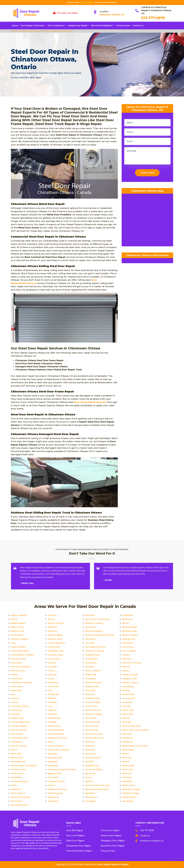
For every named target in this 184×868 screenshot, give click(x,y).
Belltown (53, 627)
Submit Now (147, 173)
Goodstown (17, 678)
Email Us (145, 836)
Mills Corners (55, 726)
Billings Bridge (130, 627)
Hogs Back (17, 690)
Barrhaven (127, 619)
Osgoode (127, 734)
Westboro (90, 793)
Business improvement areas (100, 635)
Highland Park (92, 686)
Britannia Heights (94, 631)
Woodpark (91, 801)
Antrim (14, 619)
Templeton (17, 777)
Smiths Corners (19, 769)
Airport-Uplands (19, 615)
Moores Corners (19, 730)
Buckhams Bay (130, 631)
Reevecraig (128, 750)
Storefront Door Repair (113, 846)
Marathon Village (94, 714)
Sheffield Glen (92, 765)
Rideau (126, 754)
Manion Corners (93, 710)
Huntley (126, 690)
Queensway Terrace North (136, 746)
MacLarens (17, 710)
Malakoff (53, 710)
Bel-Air (126, 623)
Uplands (89, 781)
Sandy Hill (53, 765)
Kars (13, 694)
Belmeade (90, 627)
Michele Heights (19, 726)
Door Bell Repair (75, 830)
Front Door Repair (110, 830)
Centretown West (20, 651)
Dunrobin (53, 667)
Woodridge (128, 801)
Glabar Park (91, 675)
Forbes (126, 671)
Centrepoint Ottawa (96, 647)
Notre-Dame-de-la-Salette (136, 730)
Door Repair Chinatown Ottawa (29, 31)
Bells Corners (18, 627)
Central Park (54, 647)
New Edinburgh (56, 730)
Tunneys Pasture (57, 781)
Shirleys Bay (128, 765)
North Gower (92, 730)
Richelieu (53, 754)
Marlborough (18, 718)
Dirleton (52, 663)
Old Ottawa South (94, 734)
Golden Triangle (130, 675)
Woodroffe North (20, 805)
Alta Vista (90, 615)
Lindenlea (127, 702)
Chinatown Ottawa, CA (112, 15)
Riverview (127, 758)
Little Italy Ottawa (20, 706)
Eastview (90, 667)
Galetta (15, 675)
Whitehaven (91, 797)
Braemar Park (18, 631)
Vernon (52, 785)
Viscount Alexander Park (98, 785)
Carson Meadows (57, 643)
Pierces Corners (19, 746)
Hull (50, 690)
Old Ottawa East (57, 734)
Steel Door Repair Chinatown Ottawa (58, 31)
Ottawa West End (94, 738)
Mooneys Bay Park (132, 726)
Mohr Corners (92, 726)
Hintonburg (128, 686)
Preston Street (56, 746)
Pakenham (17, 742)
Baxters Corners (56, 623)
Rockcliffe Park (19, 762)
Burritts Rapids (56, 635)
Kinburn (52, 698)
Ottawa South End (57, 738)
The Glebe (53, 777)
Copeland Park (93, 655)
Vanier (14, 785)
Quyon (14, 750)
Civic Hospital (129, 651)
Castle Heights (19, 647)
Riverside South (93, 758)
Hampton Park (130, 678)
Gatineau (53, 675)
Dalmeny (127, 659)
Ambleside (128, 615)
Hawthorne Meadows (22, 682)
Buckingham (17, 635)
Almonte (52, 615)
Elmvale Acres (18, 671)
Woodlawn (54, 801)
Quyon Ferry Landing (59, 750)
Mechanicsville (93, 722)
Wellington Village (131, 789)
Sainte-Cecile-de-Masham (24, 765)
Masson (126, 718)
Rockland (53, 762)
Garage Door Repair (78, 25)
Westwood (54, 797)
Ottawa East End (20, 738)
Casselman (128, 643)
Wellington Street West (97, 789)
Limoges (53, 702)
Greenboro (91, 678)
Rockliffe (90, 762)
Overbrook (128, 738)
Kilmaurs (15, 698)
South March (17, 773)
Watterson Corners (58, 789)
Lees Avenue (129, 698)
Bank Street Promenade (98, 619)
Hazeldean (53, 682)
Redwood (90, 750)
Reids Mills (16, 754)
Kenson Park (129, 694)
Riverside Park (55, 758)
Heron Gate (17, 686)
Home (15, 25)
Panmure (90, 742)
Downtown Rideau (21, 667)
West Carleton (18, 793)
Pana (51, 742)
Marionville (128, 714)
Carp (13, 643)
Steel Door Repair (75, 841)
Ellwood (126, 667)
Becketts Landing (94, 623)
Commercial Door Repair (79, 851)
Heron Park (54, 686)
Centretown (128, 647)
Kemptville (54, 694)
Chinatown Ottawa (95, 651)
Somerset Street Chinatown (62, 769)
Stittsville (127, 773)
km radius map (147, 221)
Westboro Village (131, 793)
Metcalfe (127, 722)
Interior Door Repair (111, 836)
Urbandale (128, 781)
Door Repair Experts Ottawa (113, 864)
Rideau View (17, 758)
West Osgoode (56, 793)
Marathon (53, 714)
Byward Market (130, 635)
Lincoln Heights (93, 702)
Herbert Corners (131, 682)
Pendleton (128, 742)
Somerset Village (94, 769)
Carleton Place (56, 639)
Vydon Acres (129, 785)
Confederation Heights (23, 655)
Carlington (91, 639)
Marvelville (91, 718)
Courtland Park (19, 659)
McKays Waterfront (21, 722)
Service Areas (123, 25)
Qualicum (90, 746)
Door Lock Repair (75, 836)
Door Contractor (56, 25)
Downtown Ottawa (132, 663)
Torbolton (127, 777)
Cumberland (92, 659)
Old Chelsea (17, 734)
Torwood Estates (20, 781)
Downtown (91, 663)
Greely (51, 678)
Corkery (126, 655)
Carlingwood (129, 639)
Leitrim (15, 702)
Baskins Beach (18, 623)
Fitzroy (51, 671)
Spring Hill (90, 773)
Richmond (90, 754)
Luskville (127, 706)
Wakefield (16, 789)
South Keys (128, 769)
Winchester (17, 801)
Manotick (16, 714)
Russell (126, 762)
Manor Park (128, 710)
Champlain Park (56, 651)
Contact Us (138, 25)
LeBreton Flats (93, 698)
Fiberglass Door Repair (113, 841)
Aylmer (52, 619)
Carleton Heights (20, 639)
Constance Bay (56, 655)
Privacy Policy (108, 851)
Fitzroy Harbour (93, 671)
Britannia (53, 631)
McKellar (52, 722)
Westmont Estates (21, 797)
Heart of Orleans (94, 682)
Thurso (89, 777)
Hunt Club (90, 690)
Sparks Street (55, 773)
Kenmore (90, 694)
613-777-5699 (153, 18)
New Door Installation (102, 25)
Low (50, 706)
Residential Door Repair (79, 846)
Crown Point (54, 659)
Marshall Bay (55, 718)
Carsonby (90, 643)
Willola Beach (129, 797)
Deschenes (17, 663)
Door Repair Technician (32, 25)
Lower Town (91, 706)
